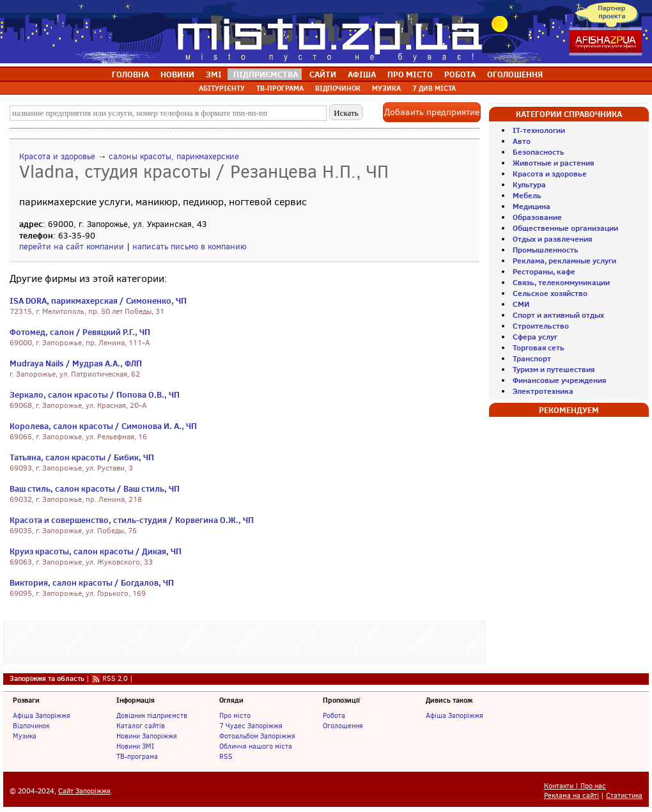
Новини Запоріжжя (147, 736)
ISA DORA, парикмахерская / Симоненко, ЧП (98, 301)
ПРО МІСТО (410, 74)
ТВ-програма (137, 756)
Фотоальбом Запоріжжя (257, 736)
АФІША (362, 74)
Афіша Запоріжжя (42, 715)
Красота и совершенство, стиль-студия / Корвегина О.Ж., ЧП (132, 520)
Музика (25, 736)
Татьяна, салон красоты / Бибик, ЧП (82, 457)
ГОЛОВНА (130, 74)
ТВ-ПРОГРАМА (280, 88)
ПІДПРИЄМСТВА (266, 74)
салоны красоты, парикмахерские (174, 156)
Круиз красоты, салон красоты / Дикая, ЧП (96, 551)
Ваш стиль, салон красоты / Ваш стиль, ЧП (95, 488)
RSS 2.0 (115, 678)
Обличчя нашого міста (256, 746)
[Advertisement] (245, 641)
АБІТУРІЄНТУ (222, 88)
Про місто (235, 715)
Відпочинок (31, 726)
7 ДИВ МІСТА (434, 88)
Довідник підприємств (152, 715)
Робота (334, 715)
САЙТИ (323, 74)
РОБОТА (460, 74)
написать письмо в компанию (190, 246)
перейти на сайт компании (72, 246)
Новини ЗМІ (135, 746)
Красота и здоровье (57, 156)
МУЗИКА (386, 88)
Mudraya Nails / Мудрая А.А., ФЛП (76, 363)
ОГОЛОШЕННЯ (515, 74)
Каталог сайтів (141, 726)
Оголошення (343, 726)
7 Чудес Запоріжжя (251, 726)
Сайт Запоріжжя (84, 791)
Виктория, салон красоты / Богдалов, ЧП (92, 582)
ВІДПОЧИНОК (338, 88)
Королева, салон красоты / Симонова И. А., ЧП (103, 426)
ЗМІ (214, 74)
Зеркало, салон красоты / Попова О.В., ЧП (95, 394)
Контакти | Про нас (575, 786)
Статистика (624, 796)
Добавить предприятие (432, 112)
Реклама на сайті (571, 796)
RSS (226, 756)
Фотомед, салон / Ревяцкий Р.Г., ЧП (80, 332)
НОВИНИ (177, 74)
